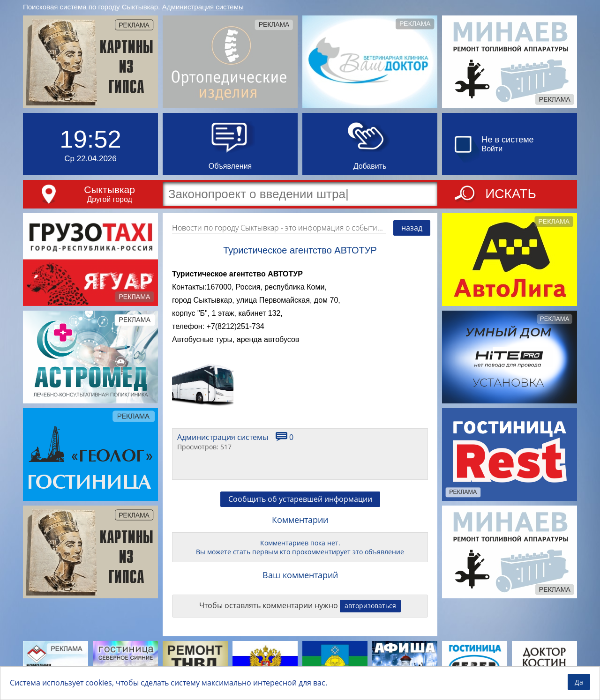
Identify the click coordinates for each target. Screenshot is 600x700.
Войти (492, 149)
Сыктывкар (109, 190)
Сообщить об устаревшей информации (300, 499)
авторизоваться (370, 606)
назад (412, 228)
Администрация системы (203, 7)
